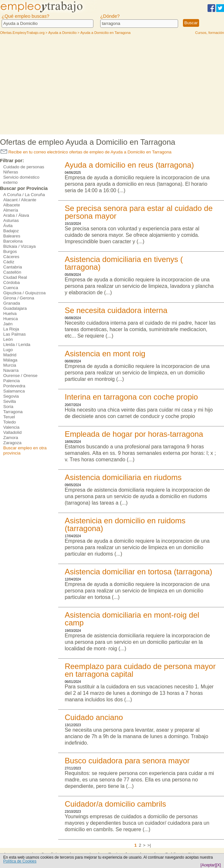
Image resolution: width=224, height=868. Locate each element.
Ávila (8, 226)
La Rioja (11, 329)
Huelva (10, 314)
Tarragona (13, 412)
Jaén (8, 324)
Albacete (12, 205)
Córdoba (11, 282)
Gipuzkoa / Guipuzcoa (24, 293)
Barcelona (13, 241)
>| (149, 845)
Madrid (10, 355)
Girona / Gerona (19, 298)
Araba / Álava (16, 215)
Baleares (12, 236)
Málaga (10, 360)
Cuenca (11, 288)
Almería (11, 210)
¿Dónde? (110, 16)
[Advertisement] (112, 86)
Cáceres (11, 257)
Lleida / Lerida (17, 345)
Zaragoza (12, 443)
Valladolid (12, 432)
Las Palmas (15, 334)
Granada (12, 303)
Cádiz (9, 262)
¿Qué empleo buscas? (25, 16)
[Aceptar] (208, 865)
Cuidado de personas (24, 167)
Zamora (11, 438)
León (8, 339)
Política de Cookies (20, 861)
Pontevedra (14, 386)
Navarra (11, 370)
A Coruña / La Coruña (24, 195)
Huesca (11, 319)
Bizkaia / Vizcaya (20, 246)
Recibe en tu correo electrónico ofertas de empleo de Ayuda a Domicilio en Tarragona (86, 152)
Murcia (10, 365)
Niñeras (11, 172)
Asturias (11, 220)
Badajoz (11, 231)
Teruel (9, 417)
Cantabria (13, 267)
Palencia (11, 381)
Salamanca (14, 391)
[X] (218, 865)
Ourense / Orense (20, 376)
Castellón (12, 272)
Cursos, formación (210, 33)
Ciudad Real (15, 277)
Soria (8, 407)
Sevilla (10, 401)
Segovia (11, 396)
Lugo (8, 350)
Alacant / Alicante (20, 200)
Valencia (11, 427)
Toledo (10, 422)
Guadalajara (15, 308)
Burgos (10, 251)
